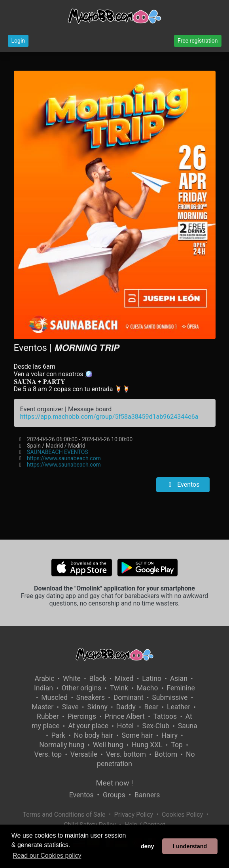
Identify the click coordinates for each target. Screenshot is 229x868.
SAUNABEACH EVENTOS (58, 452)
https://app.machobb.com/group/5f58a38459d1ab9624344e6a (109, 417)
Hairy (169, 735)
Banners (147, 795)
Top (177, 745)
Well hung (108, 745)
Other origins (81, 688)
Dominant (129, 697)
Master (43, 707)
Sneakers (91, 697)
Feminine (181, 688)
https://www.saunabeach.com (64, 458)
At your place (88, 726)
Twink (119, 688)
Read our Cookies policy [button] (47, 856)
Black (97, 679)
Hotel (125, 726)
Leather (179, 707)
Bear (151, 707)
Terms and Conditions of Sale (64, 815)
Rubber (48, 716)
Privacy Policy (134, 815)
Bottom (166, 754)
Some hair (137, 735)
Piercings (82, 716)
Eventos (183, 485)
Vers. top (48, 754)
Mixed (124, 679)
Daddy (126, 707)
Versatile (84, 754)
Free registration (198, 41)
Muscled (54, 697)
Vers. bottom (126, 754)
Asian (179, 679)
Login (18, 41)
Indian (44, 688)
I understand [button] (190, 846)
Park (58, 735)
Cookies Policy (182, 815)
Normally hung (62, 745)
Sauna (188, 726)
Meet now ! (115, 783)
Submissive (170, 697)
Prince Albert (125, 716)
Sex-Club (156, 726)
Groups (114, 795)
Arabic (44, 679)
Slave (70, 707)
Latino (152, 679)
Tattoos (165, 716)
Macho (148, 688)
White (72, 679)
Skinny (97, 707)
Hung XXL (147, 745)
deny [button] (148, 846)
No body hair (94, 735)
